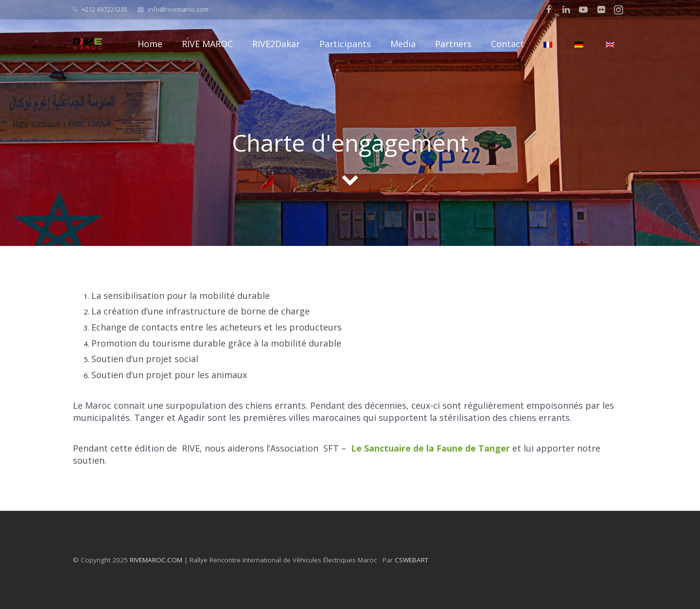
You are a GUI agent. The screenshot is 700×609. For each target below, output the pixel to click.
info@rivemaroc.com (178, 9)
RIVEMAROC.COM (156, 560)
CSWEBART (411, 560)
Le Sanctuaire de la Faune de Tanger (430, 448)
